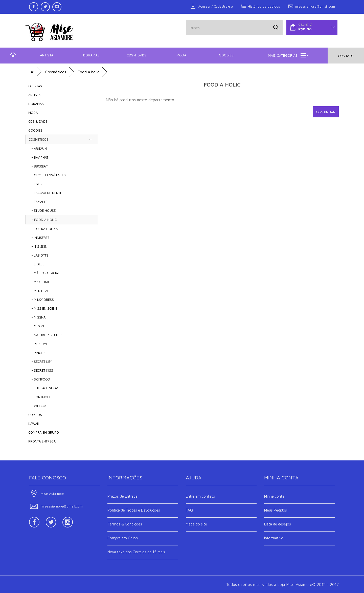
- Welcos (38, 406)
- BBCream (38, 166)
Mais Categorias (288, 55)
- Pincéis (37, 353)
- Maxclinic (39, 282)
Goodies (226, 55)
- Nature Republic (45, 335)
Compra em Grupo (123, 538)
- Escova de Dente (45, 193)
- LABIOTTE (38, 255)
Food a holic (88, 72)
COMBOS (35, 415)
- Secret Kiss (41, 370)
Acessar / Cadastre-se (212, 6)
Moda (181, 55)
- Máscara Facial (44, 273)
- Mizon (36, 326)
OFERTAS (35, 86)
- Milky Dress (41, 300)
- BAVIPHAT (38, 157)
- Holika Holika (43, 229)
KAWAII (33, 423)
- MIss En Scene (43, 308)
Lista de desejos (278, 524)
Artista (47, 55)
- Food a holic (43, 220)
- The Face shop (43, 388)
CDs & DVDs (136, 55)
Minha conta (274, 496)
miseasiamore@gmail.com (312, 6)
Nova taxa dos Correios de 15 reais (136, 552)
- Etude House (42, 210)
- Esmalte (38, 202)
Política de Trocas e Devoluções (134, 510)
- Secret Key (40, 362)
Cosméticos (56, 72)
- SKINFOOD (39, 379)
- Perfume (38, 344)
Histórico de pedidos (261, 6)
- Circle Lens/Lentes (47, 175)
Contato (346, 56)
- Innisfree (39, 238)
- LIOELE (36, 264)
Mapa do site (196, 524)
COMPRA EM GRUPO (44, 432)
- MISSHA (37, 317)
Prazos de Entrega (122, 496)
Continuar (326, 112)
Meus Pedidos (276, 510)
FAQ (189, 510)
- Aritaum (38, 149)
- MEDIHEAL (39, 291)
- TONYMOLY (39, 397)
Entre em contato (200, 496)
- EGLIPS (36, 184)
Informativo (274, 538)
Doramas (91, 55)
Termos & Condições (125, 524)
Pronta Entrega (42, 441)
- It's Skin (38, 246)
